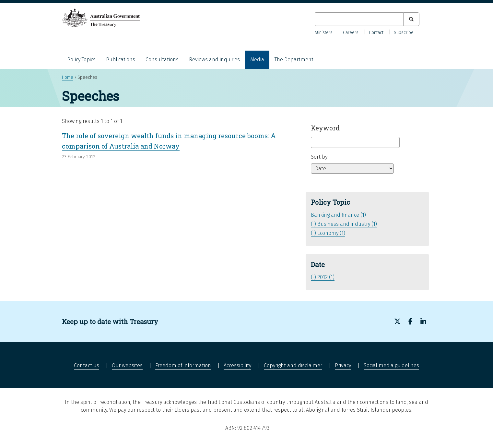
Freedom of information (183, 365)
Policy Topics (81, 60)
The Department (294, 60)
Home (68, 77)
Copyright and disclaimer (293, 365)
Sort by (319, 157)
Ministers (324, 33)
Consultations (162, 60)
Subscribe (404, 33)
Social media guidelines (391, 365)
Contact (376, 33)
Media (257, 60)
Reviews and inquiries (214, 60)
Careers (351, 33)
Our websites (127, 365)
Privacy (343, 365)
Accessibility (237, 365)
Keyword (325, 128)
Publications (121, 60)
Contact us (87, 365)
